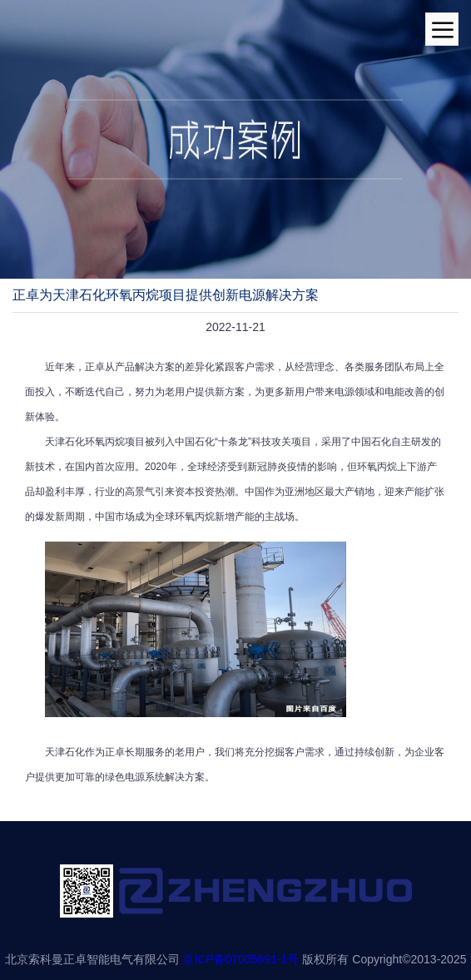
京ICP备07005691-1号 (240, 959)
